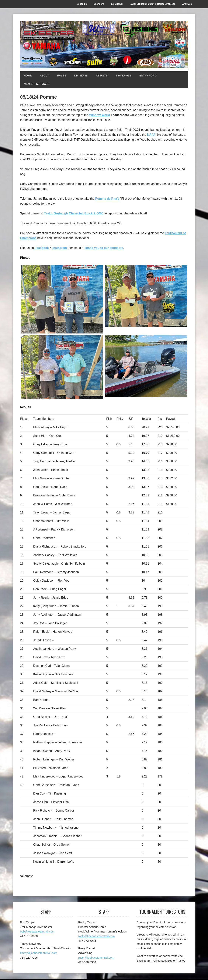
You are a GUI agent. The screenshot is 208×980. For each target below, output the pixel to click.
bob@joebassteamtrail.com (37, 932)
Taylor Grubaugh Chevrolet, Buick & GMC (74, 213)
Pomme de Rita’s (107, 199)
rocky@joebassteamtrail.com (97, 936)
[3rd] (62, 367)
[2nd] (146, 296)
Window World (100, 115)
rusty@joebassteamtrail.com (96, 958)
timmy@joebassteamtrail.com (39, 953)
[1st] (62, 299)
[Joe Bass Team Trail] (104, 45)
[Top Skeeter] (146, 366)
